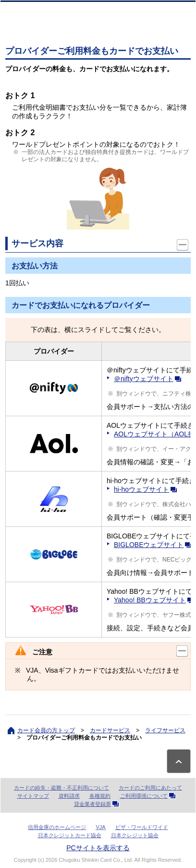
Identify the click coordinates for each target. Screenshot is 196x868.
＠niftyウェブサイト (149, 379)
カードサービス (110, 730)
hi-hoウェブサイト (147, 489)
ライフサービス (165, 730)
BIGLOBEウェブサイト (154, 545)
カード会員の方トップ (46, 730)
